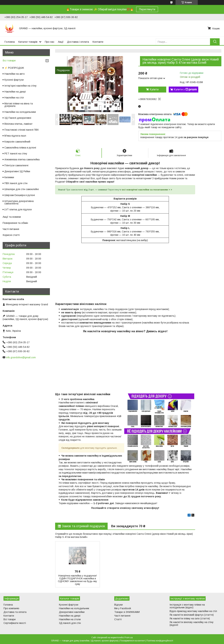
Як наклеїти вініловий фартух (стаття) (192, 615)
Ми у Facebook (123, 608)
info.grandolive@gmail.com (21, 357)
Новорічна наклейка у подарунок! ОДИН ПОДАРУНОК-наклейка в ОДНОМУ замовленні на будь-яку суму (77, 580)
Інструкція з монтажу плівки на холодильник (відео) (187, 606)
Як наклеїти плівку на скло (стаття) (190, 618)
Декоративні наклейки (72, 612)
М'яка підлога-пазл (15, 136)
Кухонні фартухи (14, 80)
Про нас (50, 42)
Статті (118, 619)
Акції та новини (12, 217)
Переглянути (147, 9)
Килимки (9, 177)
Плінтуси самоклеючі (16, 165)
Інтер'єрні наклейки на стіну (20, 86)
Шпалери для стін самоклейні (22, 189)
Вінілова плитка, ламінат (18, 124)
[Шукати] (215, 42)
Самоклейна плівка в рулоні (20, 148)
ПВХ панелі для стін (16, 183)
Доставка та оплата (15, 612)
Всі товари (9, 60)
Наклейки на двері (15, 92)
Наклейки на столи (70, 619)
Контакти (98, 42)
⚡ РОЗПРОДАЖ (14, 68)
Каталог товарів (28, 42)
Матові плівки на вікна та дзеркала (19, 105)
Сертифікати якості (15, 623)
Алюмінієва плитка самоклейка (22, 159)
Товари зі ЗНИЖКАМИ (127, 612)
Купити (154, 89)
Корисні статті (11, 235)
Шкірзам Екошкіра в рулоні (20, 195)
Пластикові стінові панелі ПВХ (22, 130)
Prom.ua (129, 638)
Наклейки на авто (15, 74)
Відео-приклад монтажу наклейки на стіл (193, 611)
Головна (10, 42)
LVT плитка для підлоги (18, 209)
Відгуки (118, 605)
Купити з (185, 90)
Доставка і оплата (78, 42)
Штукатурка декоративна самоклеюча (19, 202)
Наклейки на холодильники (20, 112)
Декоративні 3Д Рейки (17, 171)
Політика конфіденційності (160, 641)
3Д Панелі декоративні (18, 118)
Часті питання (11, 229)
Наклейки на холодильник (74, 608)
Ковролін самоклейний (17, 142)
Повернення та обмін (15, 223)
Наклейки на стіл (14, 98)
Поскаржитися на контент (132, 641)
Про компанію (11, 608)
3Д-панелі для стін (70, 623)
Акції (61, 42)
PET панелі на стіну (16, 154)
